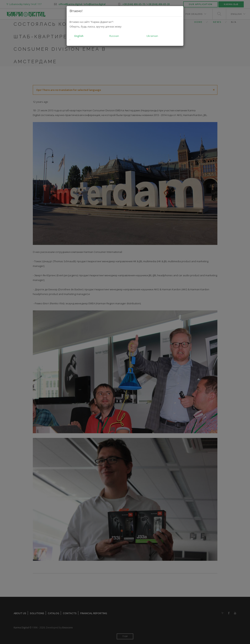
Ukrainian (152, 36)
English (79, 36)
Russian (114, 36)
